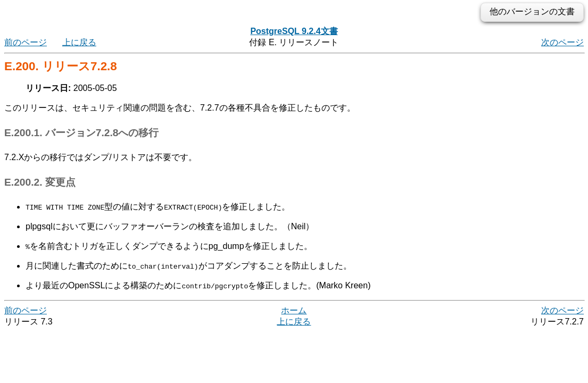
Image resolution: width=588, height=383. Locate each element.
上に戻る (79, 42)
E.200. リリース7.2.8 (61, 66)
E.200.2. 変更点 (40, 182)
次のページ (562, 42)
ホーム (294, 310)
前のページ (26, 42)
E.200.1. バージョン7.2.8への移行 (81, 133)
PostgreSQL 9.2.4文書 (294, 31)
